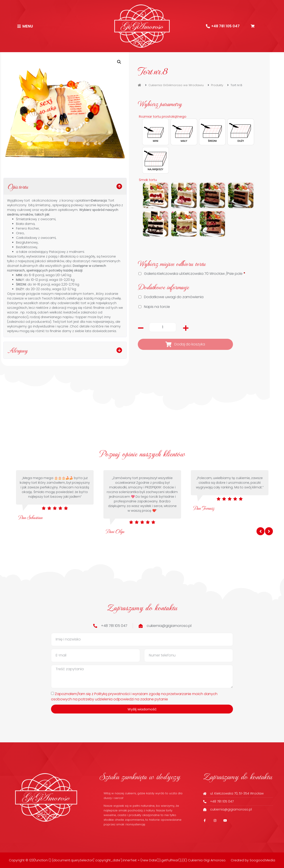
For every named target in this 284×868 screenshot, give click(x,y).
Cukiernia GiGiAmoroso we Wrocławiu (176, 85)
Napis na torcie (155, 307)
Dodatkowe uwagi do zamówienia (171, 297)
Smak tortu (148, 180)
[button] (119, 62)
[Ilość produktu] (163, 327)
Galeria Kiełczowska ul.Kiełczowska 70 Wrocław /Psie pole (192, 274)
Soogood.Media (262, 860)
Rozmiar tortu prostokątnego (163, 117)
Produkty (217, 85)
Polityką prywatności (112, 694)
